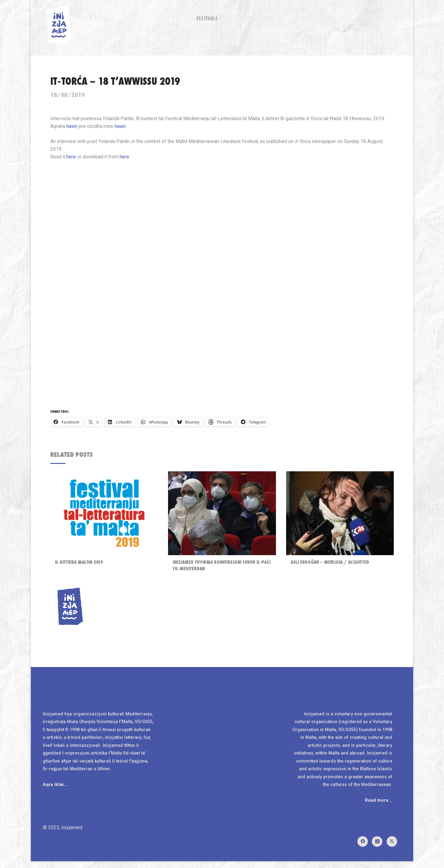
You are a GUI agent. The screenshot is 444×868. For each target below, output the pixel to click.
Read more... (378, 806)
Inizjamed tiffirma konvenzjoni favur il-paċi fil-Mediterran (218, 568)
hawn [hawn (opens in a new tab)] (73, 127)
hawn (122, 127)
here (126, 158)
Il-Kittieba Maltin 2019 (80, 565)
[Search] (397, 19)
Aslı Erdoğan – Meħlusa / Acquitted (331, 565)
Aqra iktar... (55, 790)
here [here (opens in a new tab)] (72, 158)
